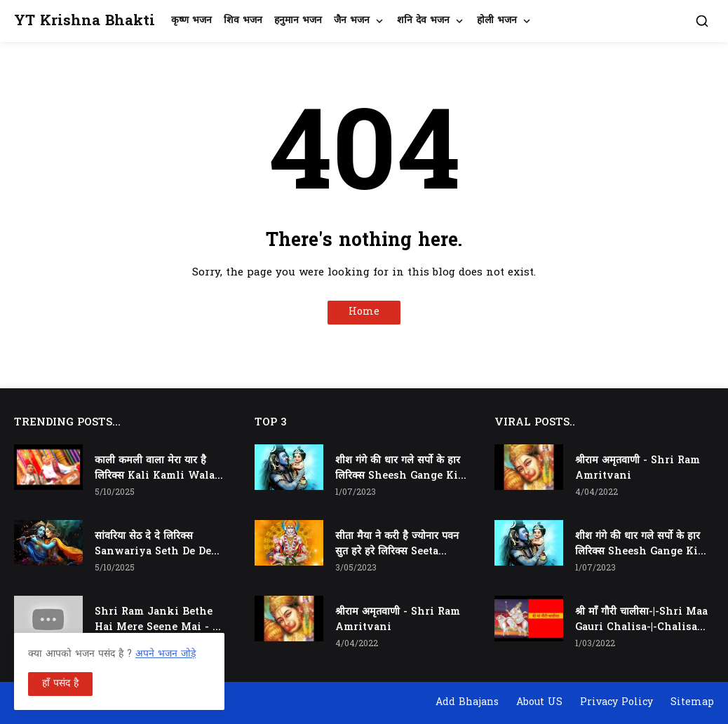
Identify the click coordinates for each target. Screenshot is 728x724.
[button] (702, 21)
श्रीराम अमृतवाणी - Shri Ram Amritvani (398, 620)
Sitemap (692, 703)
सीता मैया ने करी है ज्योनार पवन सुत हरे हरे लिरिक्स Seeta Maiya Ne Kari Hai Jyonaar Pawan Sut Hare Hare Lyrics (401, 545)
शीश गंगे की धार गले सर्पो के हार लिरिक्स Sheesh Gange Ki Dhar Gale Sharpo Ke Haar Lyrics (398, 469)
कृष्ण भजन (191, 21)
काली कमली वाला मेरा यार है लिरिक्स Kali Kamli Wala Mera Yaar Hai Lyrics (155, 469)
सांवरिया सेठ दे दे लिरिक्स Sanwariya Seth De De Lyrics (153, 545)
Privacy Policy (616, 703)
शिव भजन (243, 21)
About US (539, 703)
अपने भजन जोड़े (166, 654)
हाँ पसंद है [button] (60, 684)
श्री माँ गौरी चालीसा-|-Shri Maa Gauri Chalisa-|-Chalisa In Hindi (641, 620)
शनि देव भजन (423, 21)
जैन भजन (352, 21)
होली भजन (497, 21)
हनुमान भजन (298, 21)
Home (364, 312)
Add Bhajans (467, 703)
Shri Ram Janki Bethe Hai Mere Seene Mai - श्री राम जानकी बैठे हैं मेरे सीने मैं (159, 620)
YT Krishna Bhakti (85, 21)
